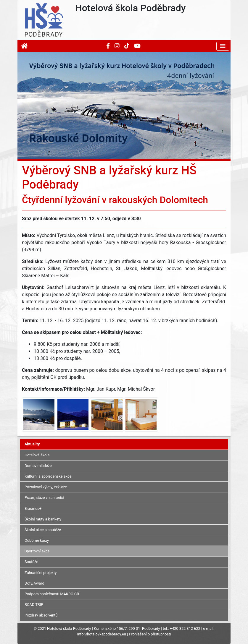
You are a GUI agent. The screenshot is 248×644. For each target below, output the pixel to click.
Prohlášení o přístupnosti (150, 634)
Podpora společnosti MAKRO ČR (52, 594)
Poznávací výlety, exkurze (46, 487)
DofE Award (34, 583)
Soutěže (31, 562)
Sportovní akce (37, 551)
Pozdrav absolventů (41, 615)
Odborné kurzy (37, 540)
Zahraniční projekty (41, 573)
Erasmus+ (33, 508)
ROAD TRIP (34, 605)
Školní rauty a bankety (43, 519)
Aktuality (32, 444)
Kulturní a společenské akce (48, 476)
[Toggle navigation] (223, 46)
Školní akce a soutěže (43, 530)
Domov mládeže (38, 466)
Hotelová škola (37, 455)
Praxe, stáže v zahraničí (44, 498)
